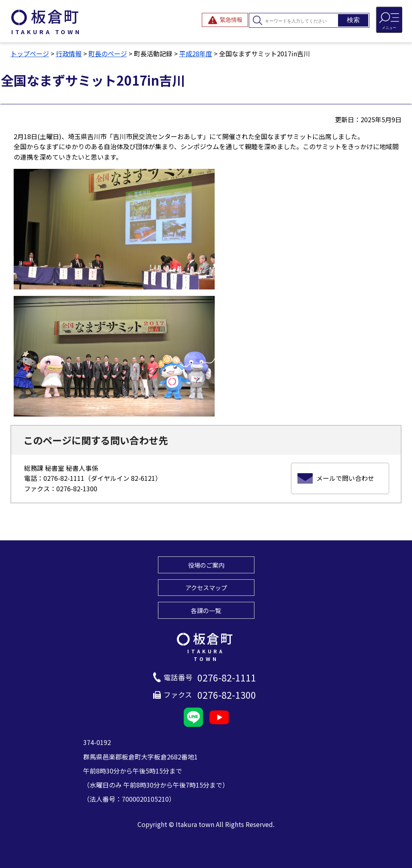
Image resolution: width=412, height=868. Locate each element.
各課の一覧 (206, 610)
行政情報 (69, 53)
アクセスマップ (206, 587)
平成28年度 (196, 53)
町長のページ (108, 53)
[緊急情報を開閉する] (225, 20)
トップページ (30, 53)
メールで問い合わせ (345, 478)
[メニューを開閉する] (389, 20)
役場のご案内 (206, 565)
